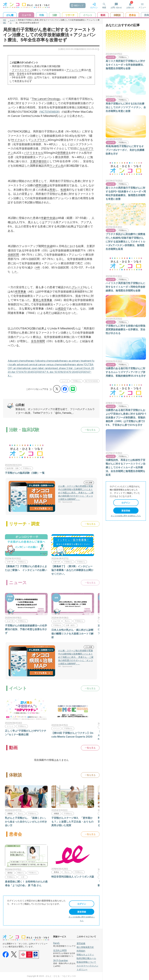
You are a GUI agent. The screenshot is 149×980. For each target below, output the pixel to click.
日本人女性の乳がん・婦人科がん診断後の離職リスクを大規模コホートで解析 (72, 634)
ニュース (13, 21)
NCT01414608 (50, 112)
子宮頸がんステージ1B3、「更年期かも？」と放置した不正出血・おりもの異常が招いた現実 (72, 822)
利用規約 (81, 951)
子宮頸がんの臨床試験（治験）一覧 (25, 473)
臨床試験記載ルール (86, 958)
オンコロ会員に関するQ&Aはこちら (126, 516)
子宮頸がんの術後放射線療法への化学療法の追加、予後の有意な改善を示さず (26, 629)
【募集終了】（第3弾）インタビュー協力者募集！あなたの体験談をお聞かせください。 (72, 570)
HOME (5, 21)
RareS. (57, 943)
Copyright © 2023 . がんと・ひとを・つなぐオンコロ (51, 976)
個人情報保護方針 (85, 947)
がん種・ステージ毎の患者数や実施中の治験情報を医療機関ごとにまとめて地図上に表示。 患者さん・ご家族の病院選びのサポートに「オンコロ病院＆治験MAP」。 (76, 493)
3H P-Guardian (61, 960)
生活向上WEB (60, 950)
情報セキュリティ (85, 955)
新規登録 (82, 912)
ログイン (82, 904)
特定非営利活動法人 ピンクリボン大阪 (73, 877)
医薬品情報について (86, 962)
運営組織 (81, 943)
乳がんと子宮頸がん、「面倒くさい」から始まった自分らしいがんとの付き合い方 (26, 822)
